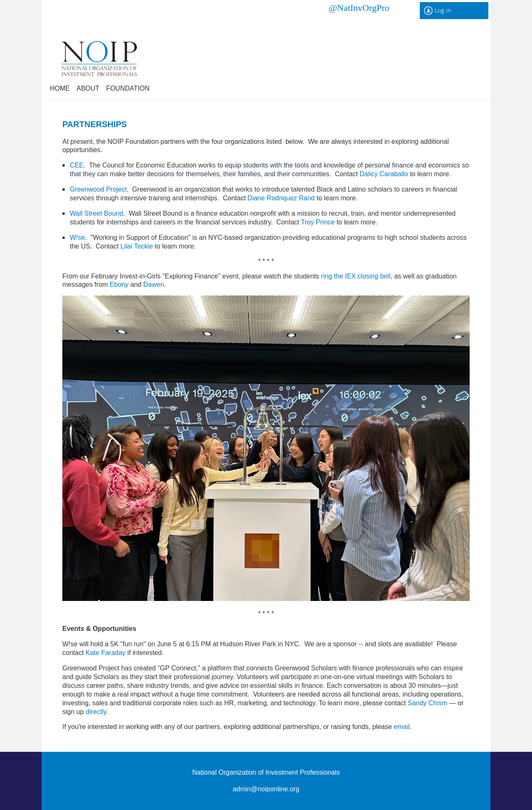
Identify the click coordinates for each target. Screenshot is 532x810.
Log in (443, 10)
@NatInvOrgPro (359, 7)
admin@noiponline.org (266, 789)
